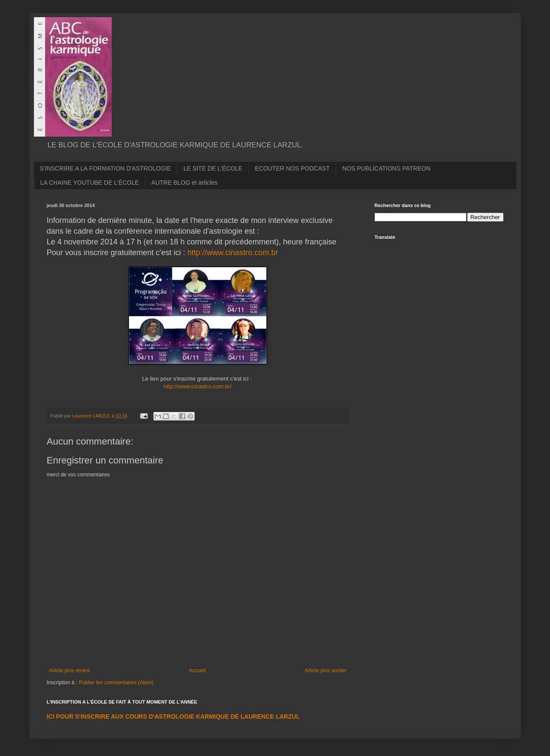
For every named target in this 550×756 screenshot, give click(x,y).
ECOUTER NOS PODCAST (292, 168)
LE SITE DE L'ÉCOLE (213, 168)
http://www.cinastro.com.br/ (198, 386)
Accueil (197, 671)
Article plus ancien (325, 671)
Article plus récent (69, 671)
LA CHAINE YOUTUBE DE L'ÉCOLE (90, 183)
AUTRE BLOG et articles (184, 183)
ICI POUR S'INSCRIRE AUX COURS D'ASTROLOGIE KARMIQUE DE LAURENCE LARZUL (173, 716)
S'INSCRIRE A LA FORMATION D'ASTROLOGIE (105, 168)
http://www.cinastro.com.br (233, 253)
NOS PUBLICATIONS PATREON (386, 168)
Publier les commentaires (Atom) (116, 683)
